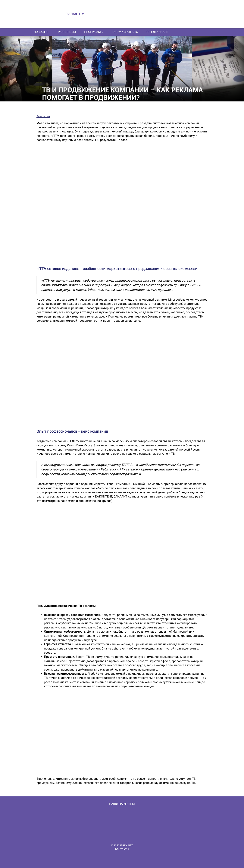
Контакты (122, 849)
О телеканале (157, 32)
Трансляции (66, 32)
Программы (94, 32)
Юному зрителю (125, 32)
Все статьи (43, 116)
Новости (41, 32)
